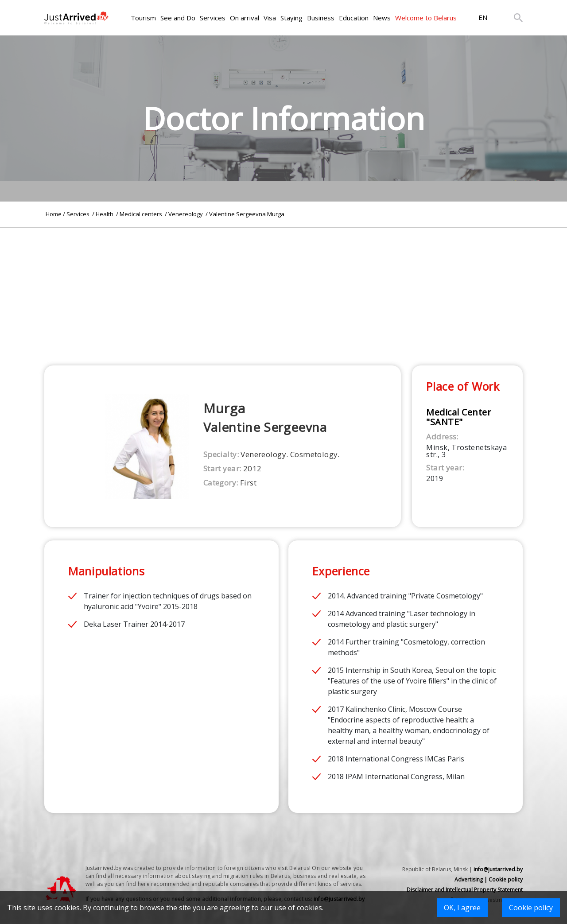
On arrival (245, 18)
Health (105, 214)
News (382, 18)
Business (321, 18)
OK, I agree (462, 908)
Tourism (143, 18)
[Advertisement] (283, 290)
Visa (270, 18)
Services (213, 18)
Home (54, 214)
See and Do (178, 18)
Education (354, 18)
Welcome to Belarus (426, 18)
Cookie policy (531, 908)
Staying (291, 18)
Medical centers (142, 214)
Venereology (186, 214)
